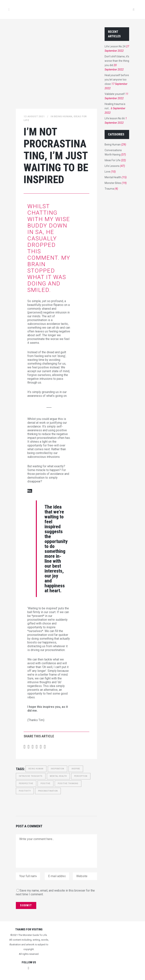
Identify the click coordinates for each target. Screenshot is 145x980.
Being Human (63, 116)
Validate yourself (115, 94)
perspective (26, 783)
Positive (46, 783)
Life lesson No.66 (115, 118)
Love (107, 172)
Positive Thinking (68, 783)
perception (81, 776)
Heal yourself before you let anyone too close (117, 80)
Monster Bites (113, 183)
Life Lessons (112, 166)
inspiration (57, 769)
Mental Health (58, 776)
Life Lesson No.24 (115, 46)
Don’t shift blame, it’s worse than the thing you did (117, 61)
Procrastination (48, 791)
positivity (25, 791)
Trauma (109, 189)
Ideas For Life (113, 160)
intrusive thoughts (31, 776)
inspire (76, 769)
